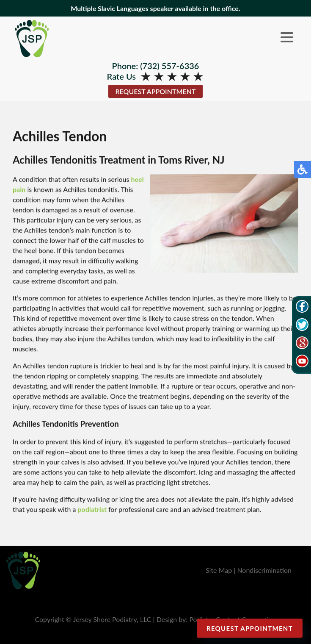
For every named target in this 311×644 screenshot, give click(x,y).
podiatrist (92, 509)
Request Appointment (155, 91)
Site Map (219, 570)
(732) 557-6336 (169, 66)
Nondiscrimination (264, 570)
